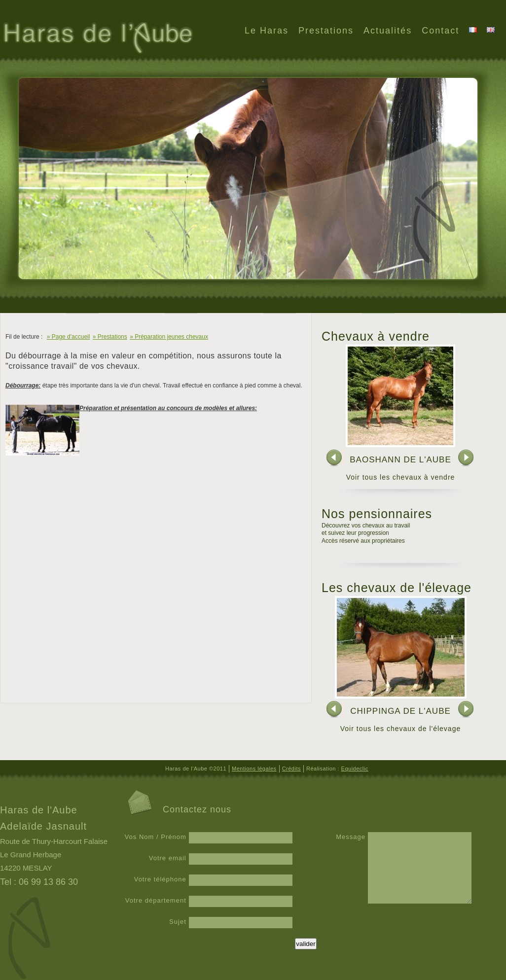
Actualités (388, 31)
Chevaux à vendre (376, 336)
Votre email (168, 858)
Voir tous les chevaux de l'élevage (400, 729)
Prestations (326, 31)
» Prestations (110, 337)
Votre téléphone (160, 879)
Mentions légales (254, 769)
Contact (440, 31)
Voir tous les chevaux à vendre (401, 477)
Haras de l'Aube (97, 39)
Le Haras (267, 31)
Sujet (178, 922)
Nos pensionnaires (377, 514)
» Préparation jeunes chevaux (169, 337)
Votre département (156, 900)
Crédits (291, 769)
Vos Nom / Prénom (156, 837)
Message (351, 837)
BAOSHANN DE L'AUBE (400, 460)
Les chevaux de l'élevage (397, 588)
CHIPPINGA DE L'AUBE (400, 711)
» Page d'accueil (69, 337)
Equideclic (355, 769)
